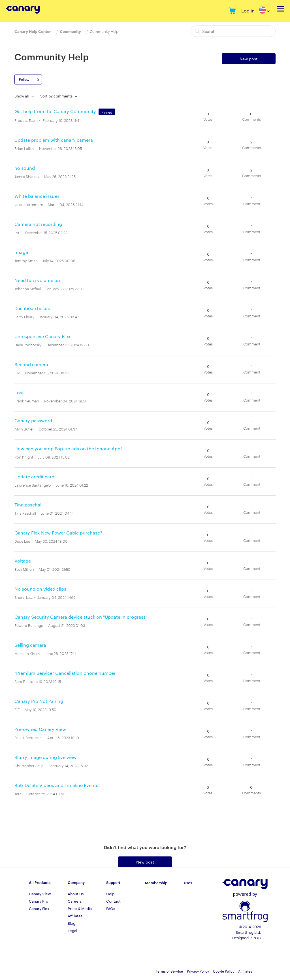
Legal (72, 930)
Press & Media (80, 908)
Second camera (31, 364)
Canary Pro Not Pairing (39, 701)
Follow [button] (24, 79)
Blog (72, 923)
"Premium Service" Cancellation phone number (65, 673)
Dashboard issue (32, 308)
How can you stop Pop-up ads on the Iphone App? (69, 448)
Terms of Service (169, 971)
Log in (248, 11)
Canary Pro (39, 901)
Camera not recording (38, 224)
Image (21, 252)
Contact (113, 901)
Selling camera (30, 645)
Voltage (23, 561)
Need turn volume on (37, 280)
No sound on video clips (40, 589)
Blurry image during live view (45, 757)
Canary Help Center (33, 31)
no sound (25, 168)
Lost (19, 392)
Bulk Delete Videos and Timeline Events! (57, 785)
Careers (75, 901)
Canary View (40, 894)
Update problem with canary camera (54, 140)
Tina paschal (28, 505)
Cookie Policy (224, 971)
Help (110, 894)
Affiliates (75, 916)
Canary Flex (39, 908)
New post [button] (249, 59)
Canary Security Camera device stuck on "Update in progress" (81, 617)
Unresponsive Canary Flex (42, 336)
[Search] (233, 31)
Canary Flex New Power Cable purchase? (58, 533)
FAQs (111, 908)
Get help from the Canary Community (55, 111)
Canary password (33, 420)
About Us (76, 894)
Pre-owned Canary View (40, 729)
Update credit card (34, 477)
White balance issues (37, 196)
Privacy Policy (198, 971)
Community (70, 31)
